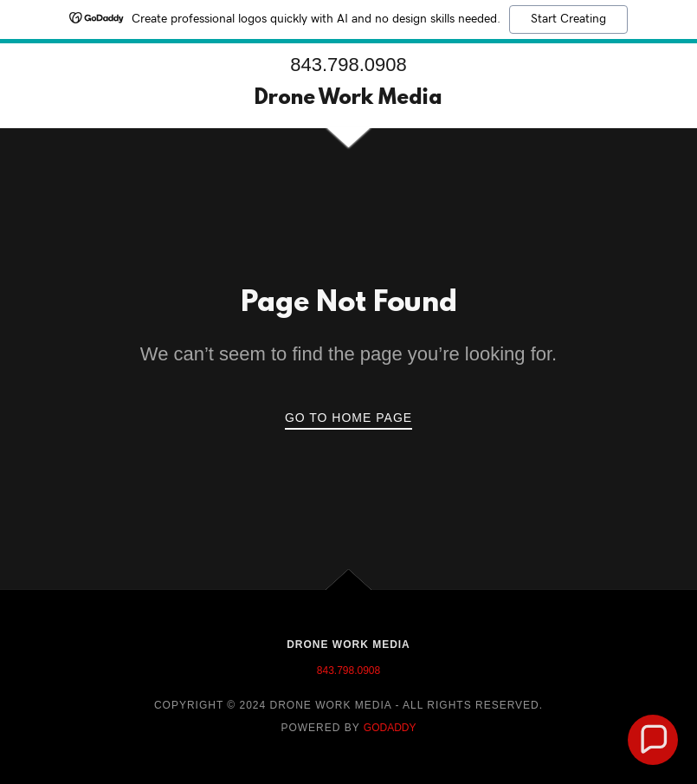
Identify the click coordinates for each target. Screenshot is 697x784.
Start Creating (568, 19)
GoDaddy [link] (390, 728)
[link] (349, 99)
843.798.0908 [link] (348, 65)
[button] (653, 740)
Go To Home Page (348, 418)
